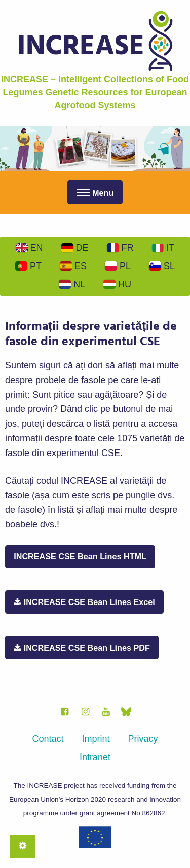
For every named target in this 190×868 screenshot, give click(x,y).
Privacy (143, 739)
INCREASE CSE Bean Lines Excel (84, 602)
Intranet (95, 757)
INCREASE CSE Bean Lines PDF (82, 648)
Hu (117, 284)
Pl (118, 266)
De (75, 248)
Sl (162, 266)
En (29, 248)
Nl (72, 284)
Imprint (96, 739)
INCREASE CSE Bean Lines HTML (80, 556)
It (163, 248)
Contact (48, 739)
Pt (28, 266)
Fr (120, 248)
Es (73, 266)
